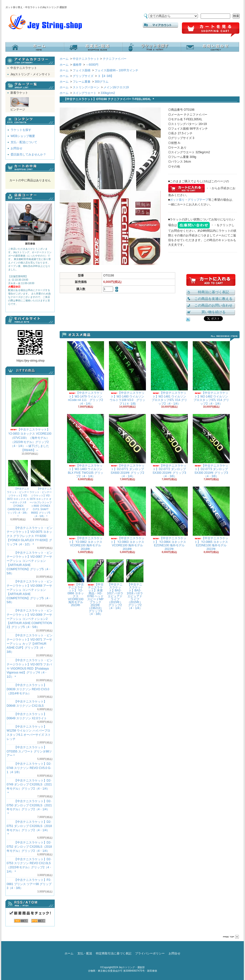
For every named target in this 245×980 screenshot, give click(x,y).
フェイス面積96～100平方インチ (116, 70)
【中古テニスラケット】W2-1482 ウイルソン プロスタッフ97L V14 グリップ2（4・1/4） (211, 373)
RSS (21, 921)
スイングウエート (85, 93)
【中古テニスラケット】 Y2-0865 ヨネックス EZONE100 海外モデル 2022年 (211, 519)
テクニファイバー (115, 59)
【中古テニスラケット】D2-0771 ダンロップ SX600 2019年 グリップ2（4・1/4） (127, 446)
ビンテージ (20, 104)
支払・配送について (93, 47)
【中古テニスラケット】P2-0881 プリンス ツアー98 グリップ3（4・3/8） (29, 884)
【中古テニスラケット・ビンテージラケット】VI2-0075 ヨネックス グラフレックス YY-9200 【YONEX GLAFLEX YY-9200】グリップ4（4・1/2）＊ (30, 536)
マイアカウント (160, 25)
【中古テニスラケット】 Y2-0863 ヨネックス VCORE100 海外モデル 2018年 (127, 519)
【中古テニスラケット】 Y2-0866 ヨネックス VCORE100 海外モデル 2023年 (76, 583)
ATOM (38, 921)
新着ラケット (19, 93)
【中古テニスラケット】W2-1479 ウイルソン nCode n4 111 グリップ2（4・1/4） (86, 373)
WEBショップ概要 (23, 136)
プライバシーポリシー (150, 953)
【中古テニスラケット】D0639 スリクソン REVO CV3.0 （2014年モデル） (28, 689)
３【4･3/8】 (106, 76)
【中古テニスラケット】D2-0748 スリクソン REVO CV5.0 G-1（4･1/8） (29, 768)
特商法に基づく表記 (213, 292)
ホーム (35, 47)
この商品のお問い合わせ (213, 305)
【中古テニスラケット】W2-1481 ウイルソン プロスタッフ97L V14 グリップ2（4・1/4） (169, 373)
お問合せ (210, 47)
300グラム (102, 82)
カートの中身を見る (30, 168)
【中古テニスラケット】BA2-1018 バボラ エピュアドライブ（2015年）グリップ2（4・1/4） (135, 585)
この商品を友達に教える (213, 299)
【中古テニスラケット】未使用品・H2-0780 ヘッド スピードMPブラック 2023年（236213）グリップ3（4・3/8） (95, 588)
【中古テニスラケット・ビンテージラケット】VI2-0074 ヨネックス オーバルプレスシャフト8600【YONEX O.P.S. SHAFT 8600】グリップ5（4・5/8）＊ (41, 489)
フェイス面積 (82, 70)
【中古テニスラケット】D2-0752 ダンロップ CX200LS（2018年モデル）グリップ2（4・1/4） (29, 847)
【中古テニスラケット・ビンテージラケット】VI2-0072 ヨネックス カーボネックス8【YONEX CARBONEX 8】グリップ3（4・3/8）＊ (18, 489)
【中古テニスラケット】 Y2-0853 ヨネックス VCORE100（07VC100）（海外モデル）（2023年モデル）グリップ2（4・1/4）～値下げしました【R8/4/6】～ (30, 415)
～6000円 (92, 65)
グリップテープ (198, 200)
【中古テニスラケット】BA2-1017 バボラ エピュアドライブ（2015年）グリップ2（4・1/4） (115, 585)
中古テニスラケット (24, 68)
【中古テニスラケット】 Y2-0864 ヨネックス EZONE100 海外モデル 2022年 (169, 519)
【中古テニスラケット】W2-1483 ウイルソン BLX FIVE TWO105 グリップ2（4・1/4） (86, 446)
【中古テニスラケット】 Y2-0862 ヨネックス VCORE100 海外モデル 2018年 (86, 519)
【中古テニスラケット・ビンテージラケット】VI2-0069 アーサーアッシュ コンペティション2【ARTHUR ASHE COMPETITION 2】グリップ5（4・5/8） (30, 619)
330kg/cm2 (108, 93)
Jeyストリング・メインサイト (30, 74)
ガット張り (177, 200)
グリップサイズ (83, 76)
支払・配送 (85, 953)
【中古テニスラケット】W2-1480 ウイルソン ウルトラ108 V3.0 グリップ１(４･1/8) (127, 373)
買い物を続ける (213, 312)
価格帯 (77, 65)
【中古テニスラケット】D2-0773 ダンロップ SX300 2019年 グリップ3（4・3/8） (211, 446)
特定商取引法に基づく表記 (114, 953)
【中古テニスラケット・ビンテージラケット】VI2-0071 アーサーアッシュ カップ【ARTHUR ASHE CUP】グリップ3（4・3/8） (30, 644)
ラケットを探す (151, 47)
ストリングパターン (86, 87)
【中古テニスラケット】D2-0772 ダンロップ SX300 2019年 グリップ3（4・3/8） (169, 446)
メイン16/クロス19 (116, 87)
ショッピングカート (211, 30)
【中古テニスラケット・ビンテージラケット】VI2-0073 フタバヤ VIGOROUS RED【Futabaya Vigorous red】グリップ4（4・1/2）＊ (30, 668)
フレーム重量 (82, 82)
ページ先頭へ (231, 937)
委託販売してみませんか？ (28, 154)
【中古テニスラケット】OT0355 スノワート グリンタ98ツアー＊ (29, 751)
